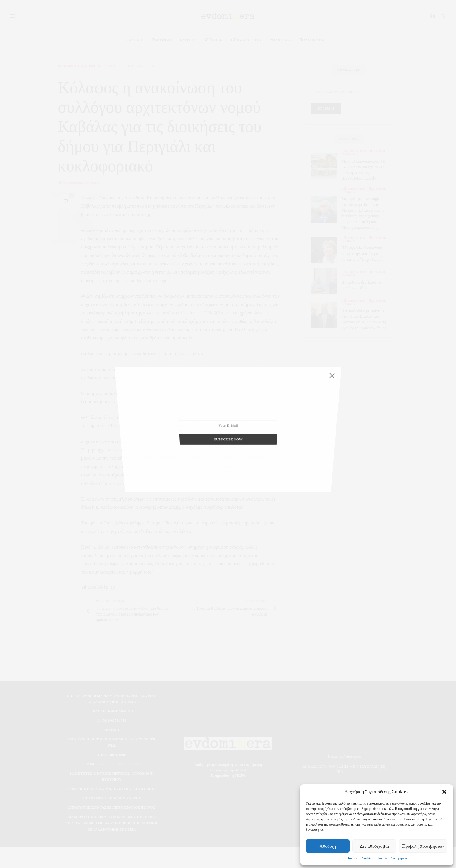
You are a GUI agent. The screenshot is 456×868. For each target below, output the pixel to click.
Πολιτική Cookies (360, 858)
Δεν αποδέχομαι (374, 846)
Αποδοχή (328, 846)
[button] (444, 792)
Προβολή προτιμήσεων (423, 846)
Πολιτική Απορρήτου (392, 858)
